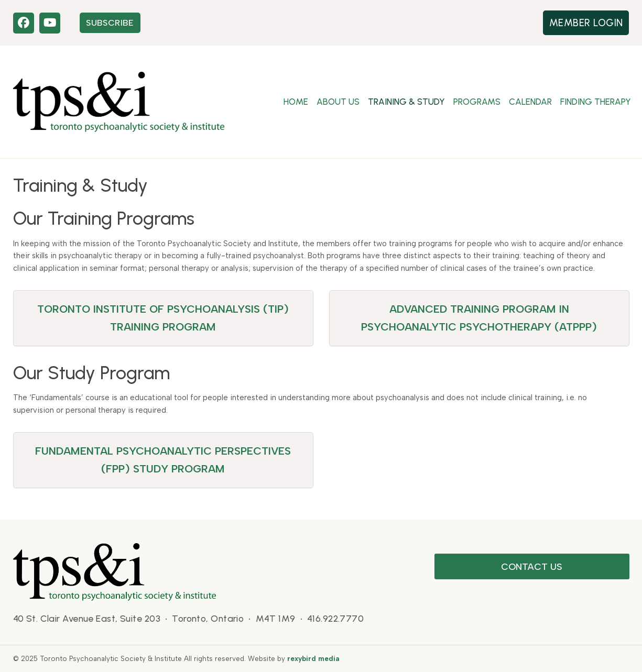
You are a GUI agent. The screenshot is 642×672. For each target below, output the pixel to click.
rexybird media (313, 658)
